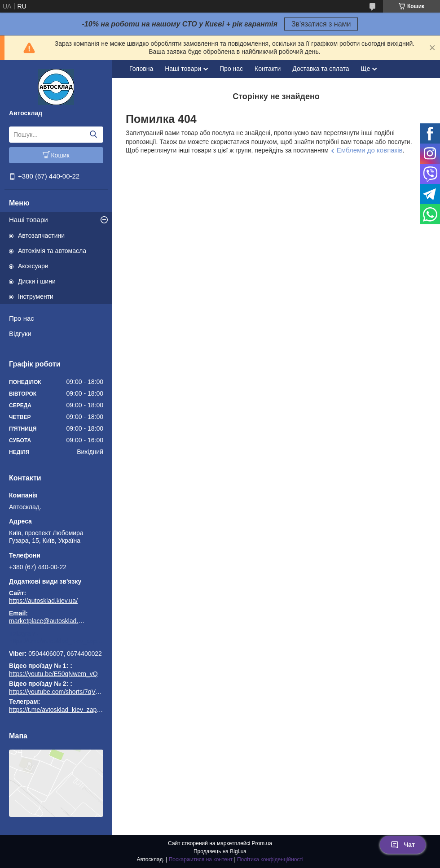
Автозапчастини (41, 236)
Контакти (268, 69)
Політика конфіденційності (270, 859)
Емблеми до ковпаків (370, 150)
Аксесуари (33, 266)
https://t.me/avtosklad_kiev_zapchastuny (56, 641)
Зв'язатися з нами (321, 24)
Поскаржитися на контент (201, 859)
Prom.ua (262, 843)
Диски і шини (37, 281)
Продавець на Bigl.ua (220, 851)
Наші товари (29, 220)
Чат (403, 845)
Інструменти (36, 297)
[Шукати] (93, 135)
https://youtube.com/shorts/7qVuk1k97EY (66, 692)
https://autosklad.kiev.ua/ (43, 601)
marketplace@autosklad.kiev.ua (47, 621)
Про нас (22, 318)
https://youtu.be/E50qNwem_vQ (53, 674)
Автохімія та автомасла (52, 251)
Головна (141, 69)
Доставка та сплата (321, 69)
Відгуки (20, 334)
